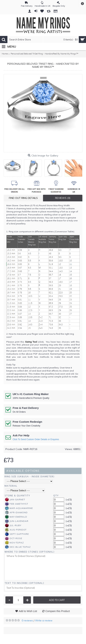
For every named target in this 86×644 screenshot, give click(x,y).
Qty (56, 496)
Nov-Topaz (14, 543)
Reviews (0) (63, 198)
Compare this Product (58, 611)
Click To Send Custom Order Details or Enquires (36, 439)
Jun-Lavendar (17, 521)
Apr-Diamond (16, 513)
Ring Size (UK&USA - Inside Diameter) (29, 476)
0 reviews (27, 620)
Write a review (44, 620)
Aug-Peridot (16, 530)
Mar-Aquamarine (19, 508)
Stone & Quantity (17, 496)
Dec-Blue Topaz (18, 547)
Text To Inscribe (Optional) (24, 583)
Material (11, 486)
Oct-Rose (14, 538)
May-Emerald (16, 517)
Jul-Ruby (13, 525)
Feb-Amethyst (17, 504)
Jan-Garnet (15, 500)
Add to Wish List (28, 611)
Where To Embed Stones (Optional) (29, 552)
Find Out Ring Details (23, 198)
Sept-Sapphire (17, 534)
